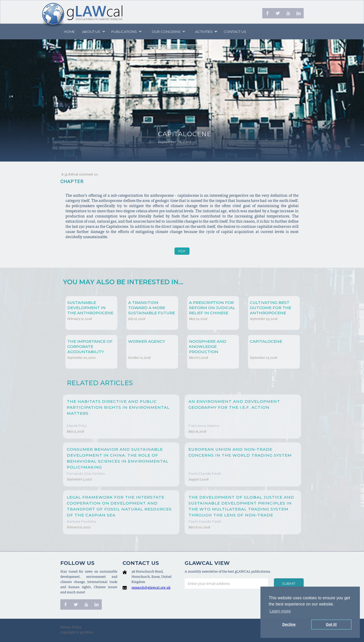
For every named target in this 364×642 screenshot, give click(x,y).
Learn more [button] (280, 611)
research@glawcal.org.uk (151, 588)
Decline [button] (289, 624)
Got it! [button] (331, 624)
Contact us (235, 32)
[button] (93, 32)
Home (69, 32)
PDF (182, 251)
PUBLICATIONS (124, 32)
